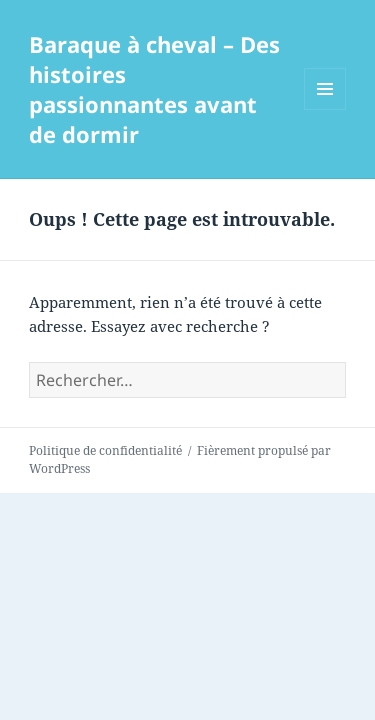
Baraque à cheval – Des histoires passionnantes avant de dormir (154, 89)
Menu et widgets (325, 109)
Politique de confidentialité (105, 450)
